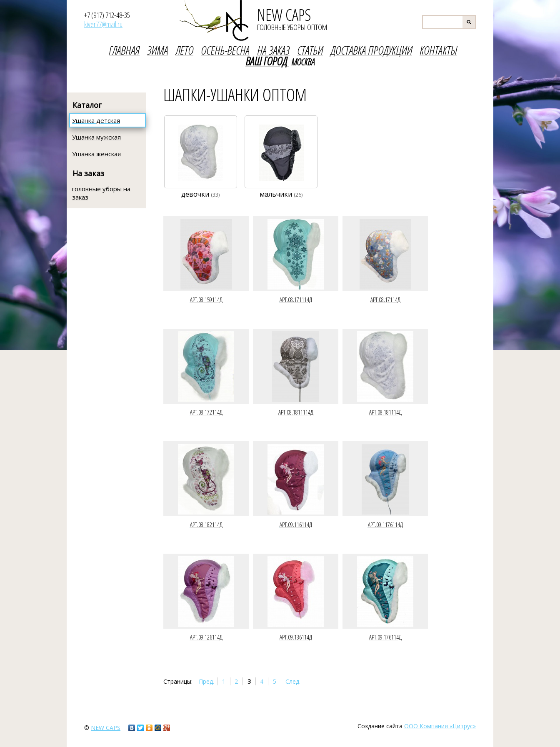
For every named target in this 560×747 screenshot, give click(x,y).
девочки (200, 194)
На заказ (88, 173)
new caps (106, 728)
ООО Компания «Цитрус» (440, 726)
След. (293, 681)
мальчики (281, 194)
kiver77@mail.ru (103, 24)
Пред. (206, 681)
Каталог (87, 105)
